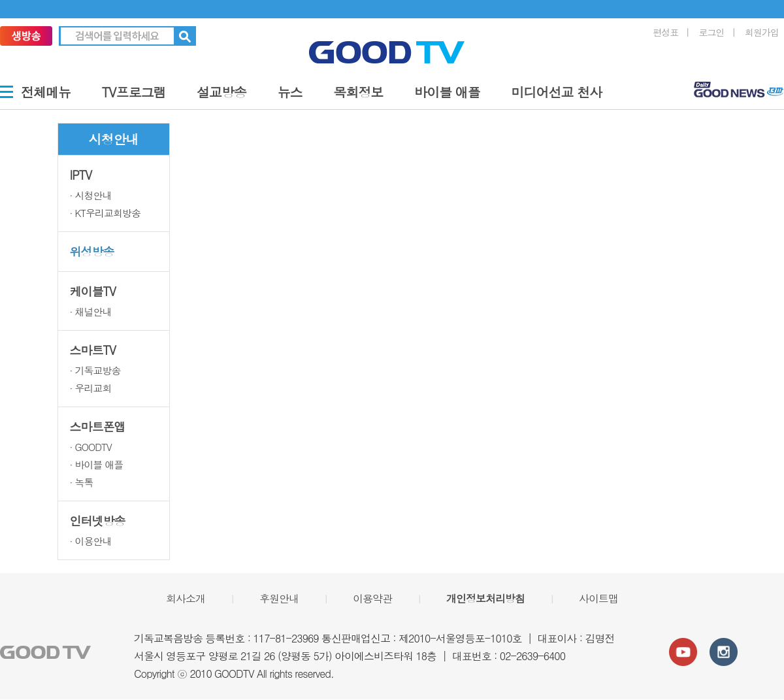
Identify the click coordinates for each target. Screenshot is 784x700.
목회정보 (358, 92)
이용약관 (372, 598)
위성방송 (92, 251)
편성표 (665, 32)
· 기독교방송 (95, 370)
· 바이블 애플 (97, 464)
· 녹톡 (82, 482)
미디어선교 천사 (557, 92)
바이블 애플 (447, 92)
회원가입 (762, 32)
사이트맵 (598, 598)
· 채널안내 (91, 311)
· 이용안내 (91, 541)
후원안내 (279, 598)
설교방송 (221, 92)
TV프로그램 (134, 92)
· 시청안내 (91, 195)
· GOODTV (91, 447)
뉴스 (290, 92)
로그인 (712, 32)
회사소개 (186, 598)
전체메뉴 (46, 92)
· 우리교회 (91, 388)
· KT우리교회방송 (106, 213)
